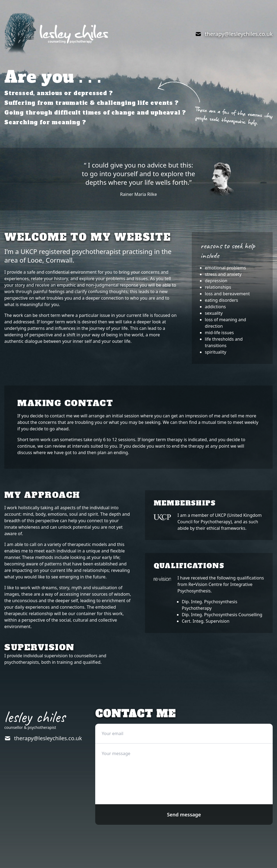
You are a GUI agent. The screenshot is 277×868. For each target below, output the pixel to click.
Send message (184, 815)
